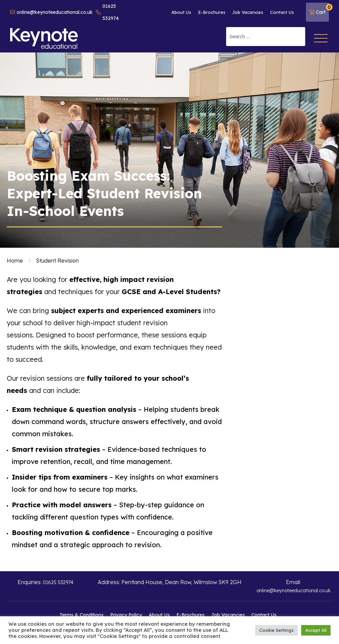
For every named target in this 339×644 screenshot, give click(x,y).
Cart (319, 9)
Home (15, 261)
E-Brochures (212, 12)
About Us (181, 12)
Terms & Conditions (81, 615)
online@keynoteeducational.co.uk (51, 12)
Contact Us (282, 12)
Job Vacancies (248, 12)
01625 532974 (107, 12)
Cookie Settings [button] (276, 630)
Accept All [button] (316, 630)
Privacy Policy (126, 615)
